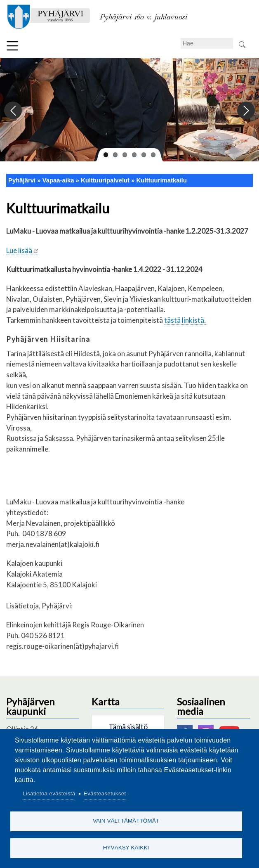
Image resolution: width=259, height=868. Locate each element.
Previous (13, 111)
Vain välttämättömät (126, 821)
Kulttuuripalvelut (105, 180)
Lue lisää (23, 250)
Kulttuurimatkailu (162, 180)
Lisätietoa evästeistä (49, 793)
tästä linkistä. (185, 320)
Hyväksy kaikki (126, 848)
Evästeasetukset (105, 793)
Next (246, 111)
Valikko (12, 46)
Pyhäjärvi (22, 180)
